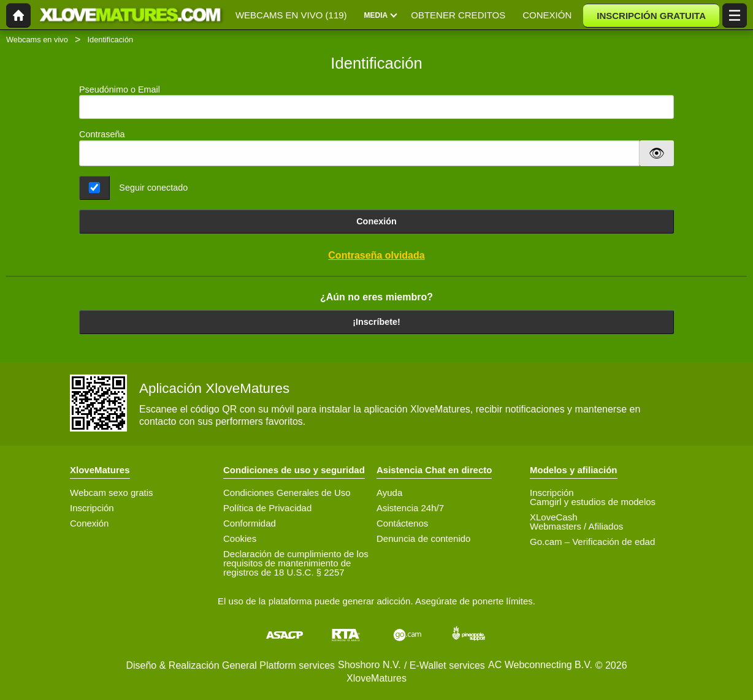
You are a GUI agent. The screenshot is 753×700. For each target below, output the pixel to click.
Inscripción (92, 508)
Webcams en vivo (37, 40)
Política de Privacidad (267, 508)
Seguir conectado (153, 188)
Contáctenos (402, 523)
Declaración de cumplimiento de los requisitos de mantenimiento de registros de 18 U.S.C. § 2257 (296, 563)
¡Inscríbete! (377, 322)
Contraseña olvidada (376, 255)
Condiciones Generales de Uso (287, 493)
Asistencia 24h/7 (410, 508)
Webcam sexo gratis (112, 493)
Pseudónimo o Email (377, 102)
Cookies (240, 538)
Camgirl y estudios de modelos (593, 502)
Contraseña (102, 134)
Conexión (377, 221)
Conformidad (250, 523)
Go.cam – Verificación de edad (592, 542)
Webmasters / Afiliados (576, 526)
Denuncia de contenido (423, 538)
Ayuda (389, 493)
